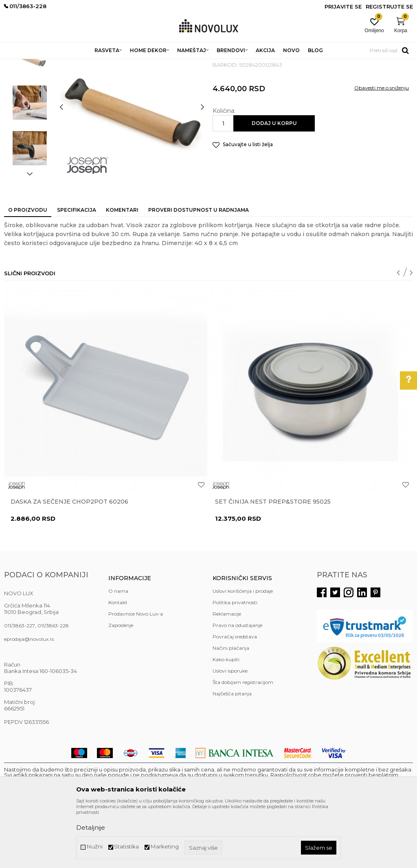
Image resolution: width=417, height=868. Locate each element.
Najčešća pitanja (232, 753)
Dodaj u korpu (274, 182)
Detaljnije (91, 827)
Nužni (94, 847)
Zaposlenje (121, 684)
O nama (118, 650)
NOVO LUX (18, 64)
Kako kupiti (226, 718)
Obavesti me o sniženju (382, 147)
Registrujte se (389, 7)
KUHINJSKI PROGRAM (133, 64)
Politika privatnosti (235, 661)
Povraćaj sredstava (235, 696)
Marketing (165, 847)
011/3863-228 (53, 685)
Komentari (122, 269)
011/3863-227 (20, 685)
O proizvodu (28, 269)
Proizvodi (48, 64)
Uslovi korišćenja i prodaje (243, 650)
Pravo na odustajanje (237, 684)
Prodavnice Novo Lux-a (136, 673)
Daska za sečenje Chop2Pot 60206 (69, 561)
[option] (30, 116)
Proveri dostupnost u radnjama (199, 269)
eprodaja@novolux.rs (29, 698)
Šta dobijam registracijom (243, 741)
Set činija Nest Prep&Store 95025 (273, 561)
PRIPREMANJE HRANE (194, 64)
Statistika (126, 847)
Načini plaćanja (231, 707)
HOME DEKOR (83, 64)
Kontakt (118, 661)
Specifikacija (77, 269)
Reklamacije (227, 673)
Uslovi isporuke (230, 730)
